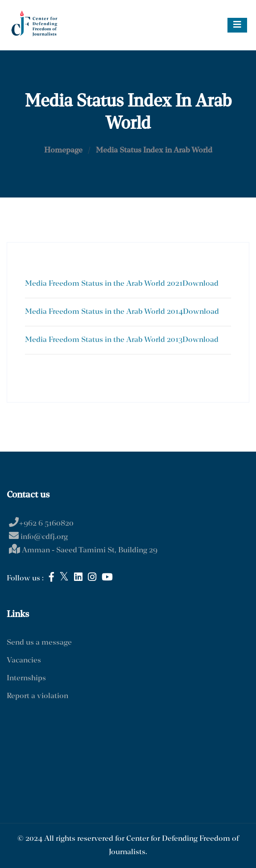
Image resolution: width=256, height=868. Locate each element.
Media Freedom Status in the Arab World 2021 (104, 284)
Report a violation (37, 696)
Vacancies (24, 660)
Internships (26, 678)
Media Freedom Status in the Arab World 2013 (104, 340)
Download (200, 284)
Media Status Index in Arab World (154, 150)
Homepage (63, 150)
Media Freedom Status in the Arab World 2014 (104, 312)
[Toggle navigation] (237, 25)
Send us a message (39, 643)
